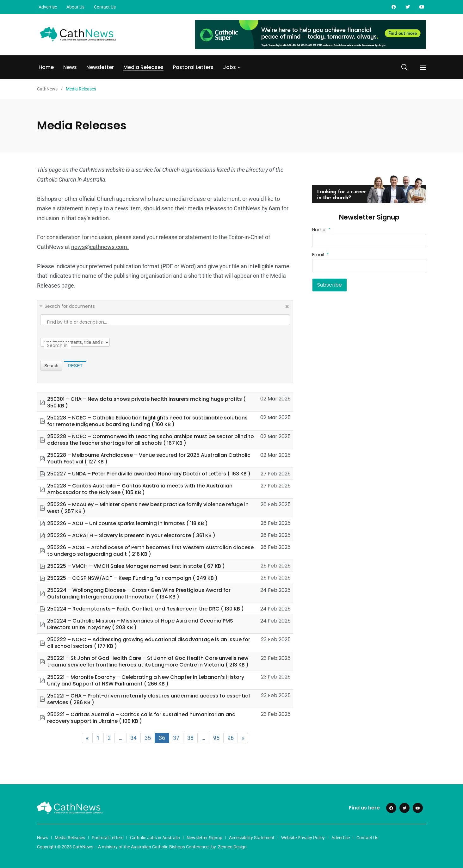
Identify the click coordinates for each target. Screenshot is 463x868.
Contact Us (105, 7)
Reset (75, 366)
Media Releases (143, 67)
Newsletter (100, 67)
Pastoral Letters (193, 67)
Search (51, 366)
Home (46, 67)
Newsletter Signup (204, 838)
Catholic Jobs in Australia (155, 838)
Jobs (229, 67)
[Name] (369, 240)
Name (321, 230)
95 (216, 738)
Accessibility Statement (252, 838)
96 (231, 738)
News (70, 67)
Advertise (48, 7)
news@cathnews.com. (100, 247)
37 (176, 738)
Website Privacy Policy (303, 838)
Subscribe (330, 285)
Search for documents (70, 306)
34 (133, 738)
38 (190, 738)
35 (148, 738)
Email (321, 255)
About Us (75, 7)
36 (162, 738)
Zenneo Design (232, 847)
